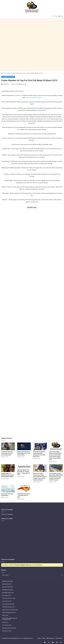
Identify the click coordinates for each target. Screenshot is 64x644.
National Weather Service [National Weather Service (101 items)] (9, 613)
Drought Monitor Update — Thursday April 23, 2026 (24, 495)
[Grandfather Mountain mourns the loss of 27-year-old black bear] (8, 446)
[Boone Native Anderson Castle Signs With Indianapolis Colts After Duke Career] (40, 446)
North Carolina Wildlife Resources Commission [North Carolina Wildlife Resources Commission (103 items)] (10, 619)
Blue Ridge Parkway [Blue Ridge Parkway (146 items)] (8, 593)
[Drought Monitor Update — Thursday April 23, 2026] (24, 488)
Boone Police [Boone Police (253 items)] (6, 595)
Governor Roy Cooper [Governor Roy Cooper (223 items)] (8, 604)
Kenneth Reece (6, 84)
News (9, 73)
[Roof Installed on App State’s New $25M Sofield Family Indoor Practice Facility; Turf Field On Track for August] (56, 468)
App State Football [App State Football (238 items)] (8, 587)
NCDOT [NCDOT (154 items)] (5, 615)
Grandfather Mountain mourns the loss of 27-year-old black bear (7, 453)
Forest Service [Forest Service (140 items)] (7, 601)
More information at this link (34, 98)
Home (4, 73)
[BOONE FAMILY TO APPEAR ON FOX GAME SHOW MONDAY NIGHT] (8, 468)
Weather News (11, 77)
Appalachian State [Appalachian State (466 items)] (8, 581)
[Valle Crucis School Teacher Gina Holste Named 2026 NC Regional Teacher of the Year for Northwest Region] (40, 468)
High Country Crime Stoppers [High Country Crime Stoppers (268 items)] (10, 610)
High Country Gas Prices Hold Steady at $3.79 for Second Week (24, 453)
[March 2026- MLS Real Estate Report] (8, 488)
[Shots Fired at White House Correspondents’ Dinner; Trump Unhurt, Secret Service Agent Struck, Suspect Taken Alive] (56, 446)
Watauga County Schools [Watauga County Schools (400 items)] (9, 628)
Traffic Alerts (59, 638)
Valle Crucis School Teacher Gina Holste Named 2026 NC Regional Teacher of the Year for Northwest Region (40, 477)
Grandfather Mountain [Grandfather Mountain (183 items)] (8, 607)
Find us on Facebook (7, 514)
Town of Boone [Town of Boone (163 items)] (7, 625)
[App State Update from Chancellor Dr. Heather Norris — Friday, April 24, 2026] (24, 466)
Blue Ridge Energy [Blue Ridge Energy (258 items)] (7, 590)
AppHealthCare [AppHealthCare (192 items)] (7, 584)
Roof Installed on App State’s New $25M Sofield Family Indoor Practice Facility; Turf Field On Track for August (56, 477)
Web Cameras (50, 638)
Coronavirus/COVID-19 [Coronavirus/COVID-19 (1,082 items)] (9, 598)
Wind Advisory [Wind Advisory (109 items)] (7, 631)
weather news (32, 207)
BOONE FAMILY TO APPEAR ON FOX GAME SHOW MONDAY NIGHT (7, 475)
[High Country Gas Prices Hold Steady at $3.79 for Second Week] (24, 446)
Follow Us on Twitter (7, 519)
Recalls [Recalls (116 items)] (5, 622)
